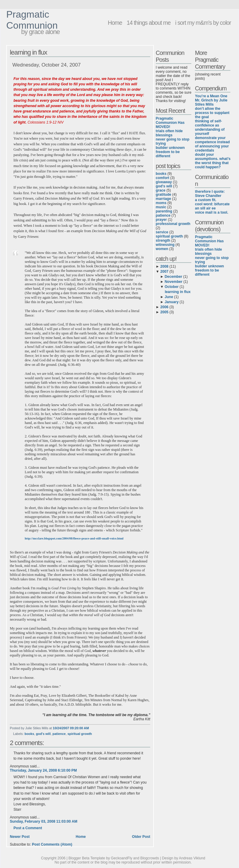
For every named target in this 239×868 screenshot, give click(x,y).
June (169, 297)
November (174, 282)
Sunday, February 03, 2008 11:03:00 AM (44, 821)
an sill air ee (205, 208)
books (29, 734)
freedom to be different (168, 154)
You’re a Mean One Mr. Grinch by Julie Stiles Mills (211, 100)
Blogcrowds (150, 858)
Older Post (141, 837)
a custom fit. (206, 200)
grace (161, 190)
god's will (43, 734)
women (162, 249)
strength (163, 240)
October (172, 287)
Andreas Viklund (192, 858)
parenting (164, 211)
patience (59, 734)
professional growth (173, 224)
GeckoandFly (122, 858)
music (161, 207)
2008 (164, 266)
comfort (163, 178)
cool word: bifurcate (212, 204)
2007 (164, 272)
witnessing (165, 245)
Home (115, 23)
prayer (161, 220)
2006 (164, 307)
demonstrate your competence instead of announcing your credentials (212, 144)
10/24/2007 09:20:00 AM (71, 728)
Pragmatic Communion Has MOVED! (170, 123)
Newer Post (20, 837)
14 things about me (149, 23)
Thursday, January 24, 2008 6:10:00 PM (43, 770)
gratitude (164, 195)
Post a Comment (28, 828)
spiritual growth (80, 734)
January (172, 302)
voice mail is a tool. (211, 212)
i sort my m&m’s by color (203, 23)
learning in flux (28, 52)
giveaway (164, 182)
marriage (163, 199)
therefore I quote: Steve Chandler (210, 194)
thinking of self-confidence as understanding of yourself (210, 127)
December (174, 277)
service (162, 232)
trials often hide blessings (169, 133)
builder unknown (170, 148)
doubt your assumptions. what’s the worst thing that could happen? (213, 161)
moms (161, 203)
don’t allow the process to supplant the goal (212, 113)
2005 (164, 312)
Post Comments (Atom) (52, 844)
